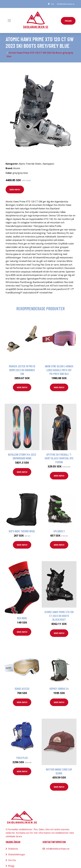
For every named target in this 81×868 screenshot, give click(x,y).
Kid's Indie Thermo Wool (22, 531)
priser (68, 21)
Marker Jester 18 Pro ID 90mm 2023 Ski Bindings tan (22, 370)
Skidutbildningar (17, 854)
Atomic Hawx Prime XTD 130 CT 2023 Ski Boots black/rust (59, 616)
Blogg (11, 866)
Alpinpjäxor (49, 164)
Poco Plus (22, 758)
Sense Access (22, 689)
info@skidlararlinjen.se (66, 4)
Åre (53, 4)
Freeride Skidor (34, 164)
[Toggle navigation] (9, 21)
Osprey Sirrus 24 (59, 689)
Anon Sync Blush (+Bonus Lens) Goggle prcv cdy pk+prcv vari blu (59, 370)
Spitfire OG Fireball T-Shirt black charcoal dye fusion (59, 458)
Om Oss (12, 860)
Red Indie (22, 618)
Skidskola (13, 849)
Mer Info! (15, 189)
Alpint (22, 164)
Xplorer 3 (59, 531)
